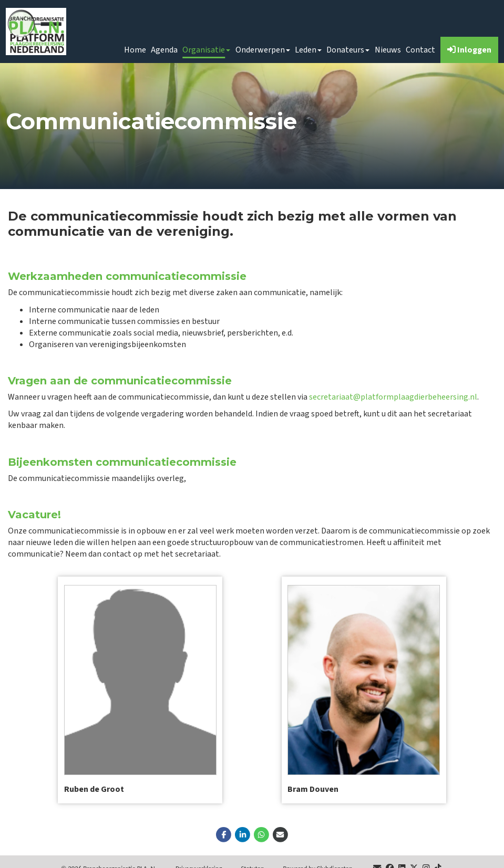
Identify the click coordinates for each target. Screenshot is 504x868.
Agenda (164, 50)
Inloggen (469, 50)
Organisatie (206, 50)
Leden (308, 50)
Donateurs (348, 50)
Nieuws (388, 50)
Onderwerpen (263, 50)
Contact (420, 50)
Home (135, 50)
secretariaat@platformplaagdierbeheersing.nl (393, 397)
